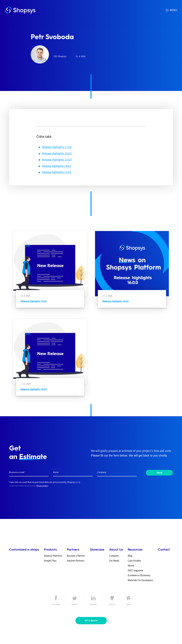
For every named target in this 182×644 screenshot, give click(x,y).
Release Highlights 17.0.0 (57, 147)
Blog (130, 556)
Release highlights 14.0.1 (57, 166)
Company (114, 556)
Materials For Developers (140, 580)
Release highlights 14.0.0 (57, 172)
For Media (114, 561)
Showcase (97, 549)
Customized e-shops (24, 549)
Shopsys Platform (53, 556)
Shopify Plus (50, 561)
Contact (164, 549)
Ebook (131, 565)
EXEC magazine (135, 570)
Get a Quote (91, 620)
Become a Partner (76, 556)
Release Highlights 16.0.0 (57, 153)
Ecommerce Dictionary (139, 575)
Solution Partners (76, 561)
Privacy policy (42, 486)
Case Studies (134, 561)
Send (159, 473)
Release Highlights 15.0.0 (57, 160)
